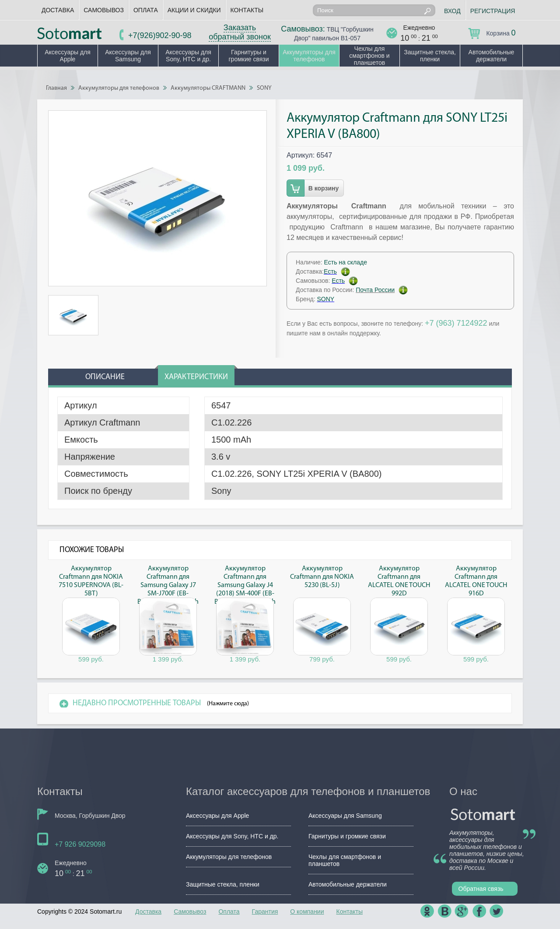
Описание (105, 377)
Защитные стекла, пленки (430, 56)
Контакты (247, 10)
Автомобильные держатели (492, 56)
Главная (56, 88)
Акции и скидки (194, 10)
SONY (264, 88)
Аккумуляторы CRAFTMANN (208, 88)
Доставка (58, 10)
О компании (307, 911)
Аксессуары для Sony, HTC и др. (188, 56)
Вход (452, 11)
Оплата (146, 10)
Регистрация (493, 11)
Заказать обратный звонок (240, 32)
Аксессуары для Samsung (128, 56)
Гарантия (265, 911)
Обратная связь (481, 889)
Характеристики (196, 377)
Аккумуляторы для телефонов (309, 56)
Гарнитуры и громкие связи (248, 56)
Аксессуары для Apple (68, 56)
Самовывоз (104, 10)
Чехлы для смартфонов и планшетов (369, 56)
